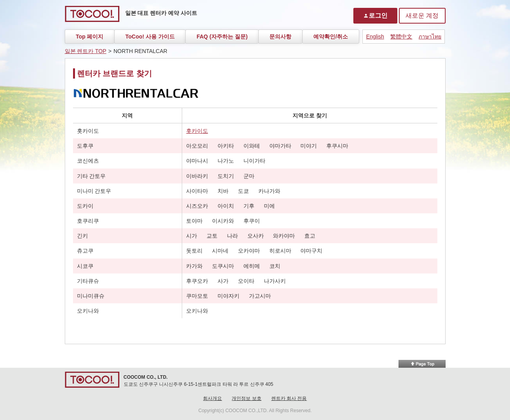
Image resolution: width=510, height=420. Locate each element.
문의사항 (280, 37)
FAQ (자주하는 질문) (222, 37)
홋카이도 (197, 131)
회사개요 (212, 398)
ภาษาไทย (430, 37)
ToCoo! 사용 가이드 (150, 37)
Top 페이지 (90, 37)
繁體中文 (401, 37)
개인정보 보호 (246, 398)
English (375, 37)
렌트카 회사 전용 (289, 398)
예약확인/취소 (331, 37)
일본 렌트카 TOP (86, 51)
